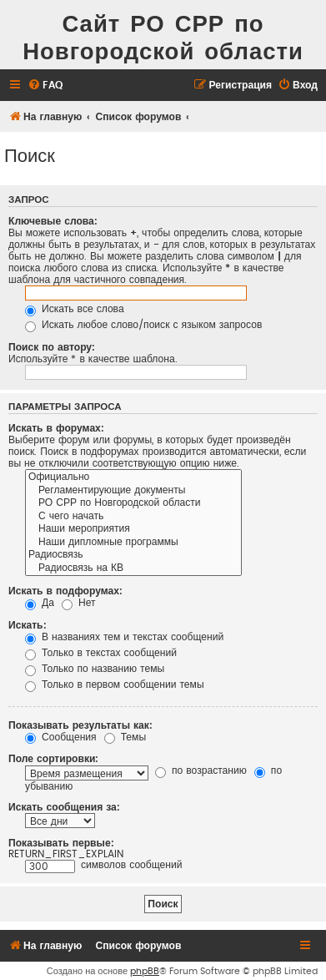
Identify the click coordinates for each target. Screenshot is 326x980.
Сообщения (61, 737)
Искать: (28, 625)
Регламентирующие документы (133, 491)
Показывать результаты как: (80, 725)
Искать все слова (75, 309)
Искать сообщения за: (64, 807)
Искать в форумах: (56, 428)
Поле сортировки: (53, 759)
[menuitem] (45, 86)
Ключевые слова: (53, 221)
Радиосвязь (133, 555)
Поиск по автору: (52, 347)
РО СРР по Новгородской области (133, 503)
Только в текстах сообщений (101, 653)
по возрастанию (201, 770)
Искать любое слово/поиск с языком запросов (143, 325)
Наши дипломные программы (133, 543)
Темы (125, 737)
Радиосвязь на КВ (133, 568)
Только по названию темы (95, 669)
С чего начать (133, 517)
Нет (79, 603)
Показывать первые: (61, 843)
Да (40, 603)
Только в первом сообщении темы (115, 684)
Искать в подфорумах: (65, 591)
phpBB (145, 971)
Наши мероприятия (133, 529)
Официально (133, 477)
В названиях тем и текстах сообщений (124, 637)
